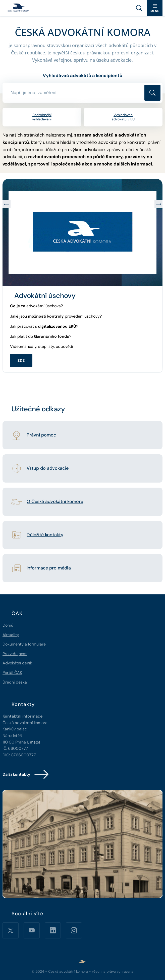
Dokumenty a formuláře (24, 644)
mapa (35, 742)
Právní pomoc (41, 435)
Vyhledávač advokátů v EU (123, 117)
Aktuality (11, 635)
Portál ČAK (12, 673)
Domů (8, 625)
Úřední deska (15, 682)
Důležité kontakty (45, 535)
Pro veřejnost (15, 654)
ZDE (21, 360)
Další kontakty (26, 774)
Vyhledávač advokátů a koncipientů (82, 76)
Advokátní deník (17, 663)
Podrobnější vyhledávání (42, 117)
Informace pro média (49, 568)
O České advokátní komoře (55, 502)
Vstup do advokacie (48, 468)
